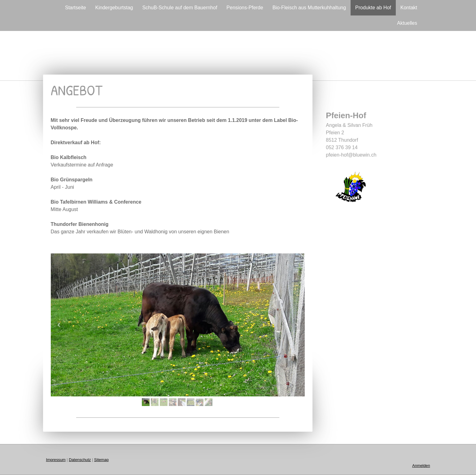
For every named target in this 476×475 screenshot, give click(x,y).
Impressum (56, 460)
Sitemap (101, 460)
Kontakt (409, 8)
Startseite (76, 8)
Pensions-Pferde (245, 8)
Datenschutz (80, 460)
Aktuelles (407, 23)
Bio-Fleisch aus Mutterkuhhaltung (309, 8)
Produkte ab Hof (373, 8)
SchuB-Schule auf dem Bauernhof (180, 8)
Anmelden (421, 466)
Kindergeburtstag (114, 8)
